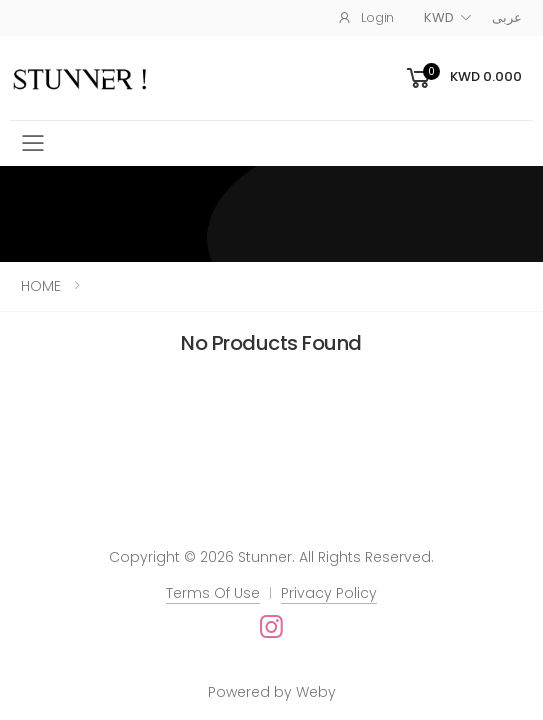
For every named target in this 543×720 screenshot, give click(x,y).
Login (365, 17)
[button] (462, 78)
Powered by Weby (272, 692)
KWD (439, 17)
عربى (507, 17)
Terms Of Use (213, 593)
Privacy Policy (329, 593)
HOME (41, 286)
